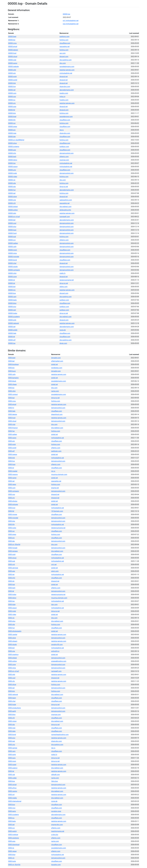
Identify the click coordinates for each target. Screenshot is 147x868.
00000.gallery (13, 243)
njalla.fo (62, 273)
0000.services (13, 568)
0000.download (14, 845)
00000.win (12, 73)
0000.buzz (12, 371)
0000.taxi (12, 585)
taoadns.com (56, 865)
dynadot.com (56, 358)
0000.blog (12, 715)
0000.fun (11, 628)
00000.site (12, 183)
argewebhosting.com (59, 661)
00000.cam (12, 297)
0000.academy (14, 815)
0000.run (11, 531)
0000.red (11, 688)
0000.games (13, 748)
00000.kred (12, 117)
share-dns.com (65, 87)
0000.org (11, 498)
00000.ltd (12, 110)
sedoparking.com (66, 200)
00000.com (12, 93)
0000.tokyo (12, 598)
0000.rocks (12, 528)
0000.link (12, 458)
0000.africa (12, 788)
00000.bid (12, 287)
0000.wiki (12, 675)
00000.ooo (12, 97)
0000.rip (11, 848)
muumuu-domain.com (59, 474)
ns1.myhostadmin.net (71, 21)
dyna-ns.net (64, 187)
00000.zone (12, 277)
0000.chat (12, 701)
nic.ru (53, 471)
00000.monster (14, 257)
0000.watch (12, 831)
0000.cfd (11, 718)
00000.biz (12, 40)
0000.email (12, 404)
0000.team (12, 698)
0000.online (12, 661)
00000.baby (12, 300)
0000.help (12, 411)
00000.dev (12, 137)
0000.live (11, 461)
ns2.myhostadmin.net (71, 24)
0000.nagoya (13, 474)
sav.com (63, 53)
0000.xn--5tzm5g (14, 865)
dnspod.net (64, 77)
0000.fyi (11, 408)
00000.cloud (13, 57)
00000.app (12, 150)
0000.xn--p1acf (14, 671)
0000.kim (12, 691)
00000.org (12, 103)
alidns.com (64, 287)
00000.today (13, 313)
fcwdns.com (64, 100)
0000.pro (11, 538)
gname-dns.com (57, 825)
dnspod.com (64, 110)
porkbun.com (64, 147)
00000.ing (12, 290)
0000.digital (12, 658)
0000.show (12, 685)
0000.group (12, 558)
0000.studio (12, 645)
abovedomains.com (67, 90)
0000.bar (11, 398)
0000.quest (12, 765)
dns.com (63, 63)
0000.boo (12, 805)
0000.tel (11, 591)
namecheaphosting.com (60, 735)
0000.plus (12, 621)
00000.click (12, 273)
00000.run (12, 123)
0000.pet (11, 825)
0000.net (11, 481)
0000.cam (12, 751)
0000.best (12, 358)
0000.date (12, 731)
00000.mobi (13, 173)
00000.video (13, 177)
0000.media (12, 798)
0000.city (12, 681)
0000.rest (12, 741)
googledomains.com (67, 67)
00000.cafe (12, 247)
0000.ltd (11, 511)
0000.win (12, 441)
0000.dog (12, 521)
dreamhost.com (57, 414)
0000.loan (12, 464)
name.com (55, 391)
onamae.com (64, 160)
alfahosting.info (65, 210)
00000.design (13, 50)
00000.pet (12, 327)
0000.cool (12, 678)
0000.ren (11, 575)
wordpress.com (57, 368)
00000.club (12, 60)
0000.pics (12, 738)
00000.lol (12, 280)
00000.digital (13, 207)
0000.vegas (12, 851)
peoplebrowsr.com (66, 117)
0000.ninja (12, 668)
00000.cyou (12, 43)
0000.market (13, 471)
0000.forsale (13, 548)
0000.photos (13, 501)
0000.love (12, 508)
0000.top (11, 601)
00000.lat (12, 283)
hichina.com (64, 40)
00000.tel (12, 337)
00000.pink (12, 320)
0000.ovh (12, 565)
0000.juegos (13, 454)
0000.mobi (12, 611)
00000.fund (12, 233)
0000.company (14, 491)
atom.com (55, 571)
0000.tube (12, 605)
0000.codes (12, 778)
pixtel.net (54, 364)
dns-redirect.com (65, 207)
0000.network (13, 695)
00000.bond (13, 260)
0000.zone (12, 665)
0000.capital (13, 635)
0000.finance (13, 428)
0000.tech (12, 588)
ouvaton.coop (56, 811)
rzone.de (63, 330)
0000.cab (12, 775)
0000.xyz (11, 828)
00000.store (12, 197)
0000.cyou (12, 401)
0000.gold (12, 554)
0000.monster (13, 518)
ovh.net (54, 565)
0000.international (15, 801)
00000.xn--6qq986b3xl (16, 140)
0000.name (12, 478)
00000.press (13, 127)
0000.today (12, 595)
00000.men (12, 133)
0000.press (12, 534)
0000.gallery (13, 434)
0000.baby (12, 821)
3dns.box (55, 781)
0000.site (12, 625)
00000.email (13, 47)
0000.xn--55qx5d (14, 544)
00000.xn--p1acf (14, 217)
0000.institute (13, 835)
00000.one (12, 200)
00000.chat (12, 263)
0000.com (12, 488)
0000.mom (12, 761)
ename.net (55, 488)
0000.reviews (13, 551)
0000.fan (11, 431)
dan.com (54, 605)
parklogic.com (56, 451)
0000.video (12, 615)
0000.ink (11, 581)
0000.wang (12, 438)
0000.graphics (13, 655)
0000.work (12, 444)
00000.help (12, 333)
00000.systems (14, 147)
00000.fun (12, 190)
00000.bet (12, 220)
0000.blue (12, 855)
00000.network (14, 323)
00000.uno (12, 170)
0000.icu (11, 818)
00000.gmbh (13, 330)
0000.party (12, 755)
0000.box (12, 781)
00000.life (12, 120)
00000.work (12, 77)
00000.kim (12, 113)
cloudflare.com (65, 43)
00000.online (13, 210)
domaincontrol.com (67, 153)
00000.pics (12, 307)
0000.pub (12, 561)
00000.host (12, 53)
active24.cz (55, 651)
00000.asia (12, 107)
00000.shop (12, 143)
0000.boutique (13, 364)
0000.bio (11, 368)
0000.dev (12, 541)
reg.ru (62, 130)
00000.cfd (12, 203)
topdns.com (64, 93)
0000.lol (11, 468)
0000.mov (12, 808)
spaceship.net (65, 47)
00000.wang (13, 63)
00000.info (12, 153)
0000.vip (11, 618)
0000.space (12, 608)
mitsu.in (62, 97)
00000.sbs (12, 187)
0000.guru (12, 758)
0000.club (12, 424)
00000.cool (12, 223)
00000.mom (13, 250)
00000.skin (12, 213)
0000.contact (13, 394)
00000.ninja (12, 253)
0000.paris (12, 811)
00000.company (14, 270)
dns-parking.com (66, 60)
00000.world (13, 80)
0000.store (12, 638)
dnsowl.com (64, 57)
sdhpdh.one (55, 775)
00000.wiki (12, 70)
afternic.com (64, 157)
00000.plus (12, 227)
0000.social (12, 785)
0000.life (11, 524)
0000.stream (13, 641)
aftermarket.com (57, 361)
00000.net (12, 90)
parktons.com (64, 37)
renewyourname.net (67, 280)
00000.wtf (12, 340)
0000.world (12, 448)
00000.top (66, 14)
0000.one (12, 651)
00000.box (12, 293)
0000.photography (15, 631)
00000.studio (13, 267)
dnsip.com (63, 343)
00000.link (12, 83)
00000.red (12, 193)
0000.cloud (12, 421)
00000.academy (14, 317)
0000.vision (12, 721)
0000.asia (12, 841)
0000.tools (12, 861)
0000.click (12, 391)
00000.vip (12, 180)
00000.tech (12, 157)
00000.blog (12, 303)
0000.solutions (14, 838)
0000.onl (11, 795)
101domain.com (57, 511)
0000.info (12, 578)
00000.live (12, 87)
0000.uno (12, 745)
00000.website (13, 67)
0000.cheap (12, 384)
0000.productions (15, 708)
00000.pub (12, 237)
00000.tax (12, 343)
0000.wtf (11, 451)
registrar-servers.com (67, 70)
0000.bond (12, 735)
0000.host (12, 418)
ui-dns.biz (55, 835)
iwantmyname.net (58, 831)
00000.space (13, 167)
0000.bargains (13, 378)
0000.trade (12, 705)
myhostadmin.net (66, 73)
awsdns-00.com (57, 645)
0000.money (13, 514)
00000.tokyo (13, 160)
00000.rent (12, 310)
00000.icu (12, 100)
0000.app (12, 571)
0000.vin (11, 858)
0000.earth (12, 711)
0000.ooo (12, 494)
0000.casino (13, 791)
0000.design (13, 414)
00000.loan (12, 230)
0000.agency (13, 768)
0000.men (12, 728)
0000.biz (11, 388)
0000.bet (11, 361)
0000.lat (11, 771)
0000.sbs (12, 725)
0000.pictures (13, 504)
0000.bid (11, 648)
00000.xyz (12, 240)
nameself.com (65, 217)
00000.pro (12, 130)
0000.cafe (12, 374)
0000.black (12, 381)
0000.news (12, 484)
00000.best (12, 37)
